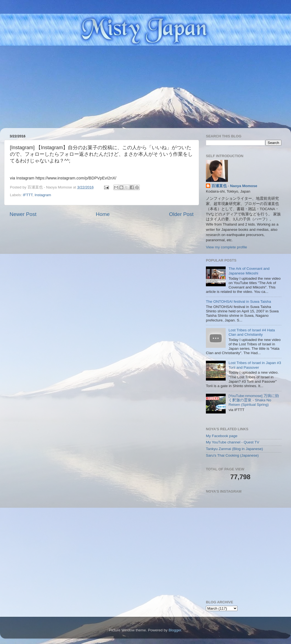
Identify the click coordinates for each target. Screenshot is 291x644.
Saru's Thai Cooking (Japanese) (232, 455)
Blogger (175, 630)
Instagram (43, 195)
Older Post (181, 214)
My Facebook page (222, 436)
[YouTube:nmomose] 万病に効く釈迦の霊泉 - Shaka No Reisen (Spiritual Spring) (254, 400)
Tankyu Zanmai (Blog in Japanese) (234, 449)
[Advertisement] (145, 87)
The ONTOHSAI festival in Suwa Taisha (238, 302)
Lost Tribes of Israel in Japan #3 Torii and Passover (255, 365)
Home (103, 214)
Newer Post (23, 214)
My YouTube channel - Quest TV (233, 442)
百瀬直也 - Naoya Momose (234, 186)
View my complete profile (226, 247)
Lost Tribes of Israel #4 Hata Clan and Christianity (252, 332)
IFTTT (28, 195)
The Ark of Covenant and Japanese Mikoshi (249, 271)
